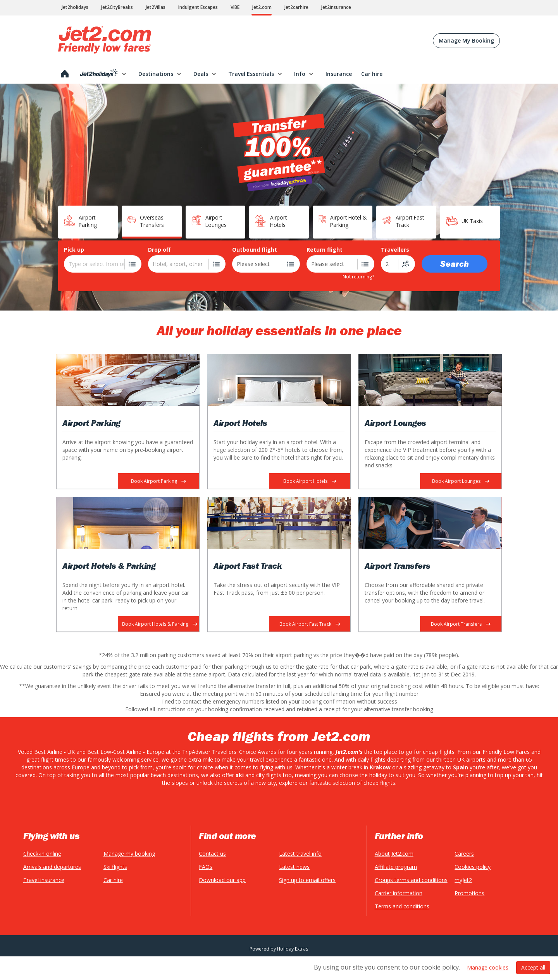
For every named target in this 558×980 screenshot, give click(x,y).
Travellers (395, 250)
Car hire (113, 880)
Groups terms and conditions (411, 880)
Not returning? (358, 276)
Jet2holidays (75, 7)
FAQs (206, 867)
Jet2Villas (156, 7)
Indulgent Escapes (198, 7)
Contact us (212, 854)
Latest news (294, 867)
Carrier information (399, 893)
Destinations (156, 74)
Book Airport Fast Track (310, 624)
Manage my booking (129, 854)
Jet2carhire (296, 7)
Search (455, 264)
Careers (464, 854)
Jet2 (105, 40)
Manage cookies (488, 962)
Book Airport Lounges (461, 481)
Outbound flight (255, 250)
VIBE (235, 7)
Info (300, 74)
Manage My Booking (466, 40)
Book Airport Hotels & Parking (160, 624)
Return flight (325, 250)
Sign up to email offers (307, 880)
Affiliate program (396, 867)
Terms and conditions (402, 906)
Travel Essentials (251, 74)
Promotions (469, 893)
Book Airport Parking (158, 481)
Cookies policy (473, 867)
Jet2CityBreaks (117, 7)
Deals (201, 74)
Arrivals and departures (52, 867)
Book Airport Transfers (461, 624)
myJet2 (463, 880)
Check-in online (42, 854)
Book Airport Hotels (310, 481)
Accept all (533, 962)
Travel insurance (44, 880)
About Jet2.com (394, 854)
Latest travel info (300, 854)
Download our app (222, 880)
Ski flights (115, 867)
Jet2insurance (336, 7)
